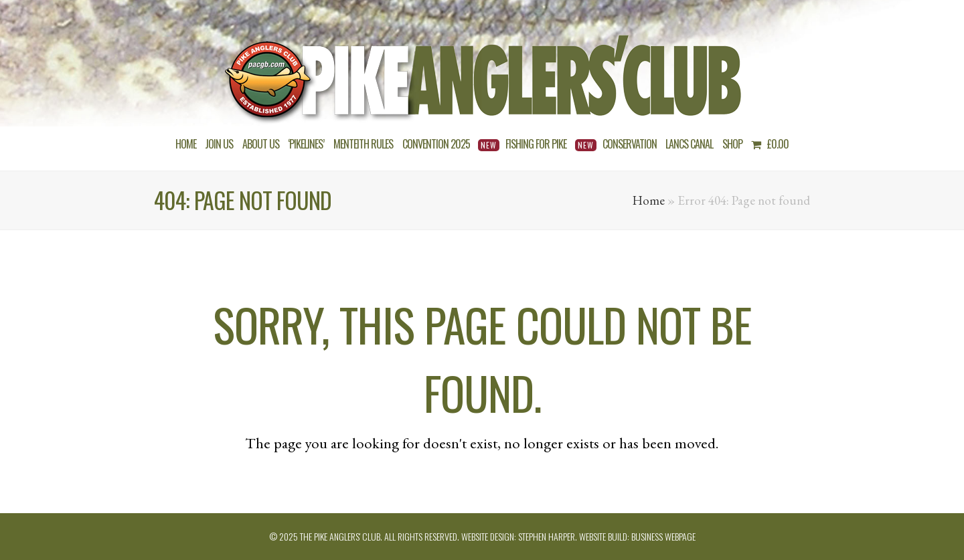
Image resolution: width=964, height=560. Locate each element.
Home (649, 200)
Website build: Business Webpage (637, 536)
